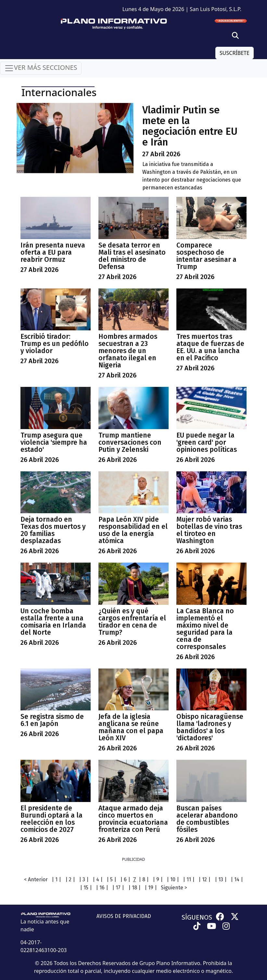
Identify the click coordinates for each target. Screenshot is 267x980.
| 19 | (151, 888)
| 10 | (173, 879)
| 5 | (111, 879)
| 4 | (98, 879)
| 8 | (144, 879)
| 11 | (189, 879)
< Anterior (36, 879)
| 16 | (102, 888)
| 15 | (86, 888)
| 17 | (118, 888)
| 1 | (56, 879)
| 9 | (158, 879)
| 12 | (204, 879)
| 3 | (84, 879)
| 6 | (125, 879)
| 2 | (70, 879)
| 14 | (237, 879)
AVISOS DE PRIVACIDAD (124, 916)
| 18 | (134, 888)
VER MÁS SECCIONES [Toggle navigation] (41, 68)
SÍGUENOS (197, 917)
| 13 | (221, 879)
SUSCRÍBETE (235, 53)
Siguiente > (174, 888)
